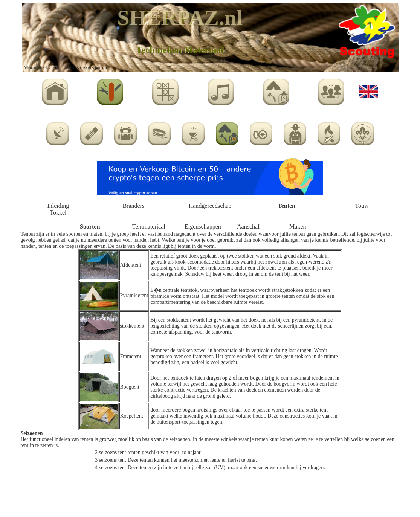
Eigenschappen (203, 226)
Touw (362, 206)
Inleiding (58, 206)
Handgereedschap (210, 206)
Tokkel (58, 213)
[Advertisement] (210, 495)
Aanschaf (248, 226)
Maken (298, 226)
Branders (133, 206)
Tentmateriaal (149, 226)
